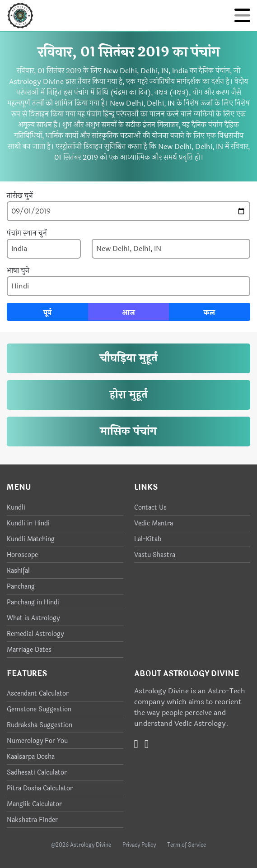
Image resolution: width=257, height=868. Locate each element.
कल (209, 313)
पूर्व (47, 313)
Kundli (16, 508)
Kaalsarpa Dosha (31, 757)
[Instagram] (147, 744)
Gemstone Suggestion (39, 709)
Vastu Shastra (155, 555)
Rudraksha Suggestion (40, 725)
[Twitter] (136, 744)
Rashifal (18, 571)
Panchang (21, 587)
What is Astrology (33, 618)
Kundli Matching (31, 539)
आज (128, 313)
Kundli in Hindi (28, 523)
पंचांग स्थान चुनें (27, 233)
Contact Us (150, 508)
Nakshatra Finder (32, 820)
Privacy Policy (139, 845)
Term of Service (187, 845)
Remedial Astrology (35, 634)
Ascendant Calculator (38, 694)
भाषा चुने (18, 271)
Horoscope (22, 555)
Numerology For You (37, 741)
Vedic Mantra (154, 523)
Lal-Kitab (148, 539)
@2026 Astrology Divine (81, 845)
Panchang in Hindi (33, 602)
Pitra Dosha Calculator (40, 788)
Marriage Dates (29, 650)
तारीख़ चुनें (20, 196)
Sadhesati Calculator (37, 773)
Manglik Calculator (34, 804)
